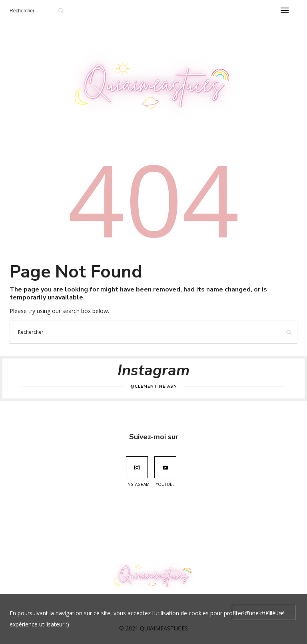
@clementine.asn (154, 386)
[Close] (264, 612)
